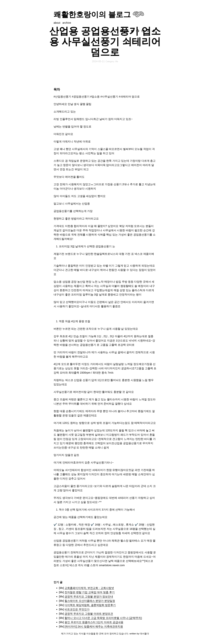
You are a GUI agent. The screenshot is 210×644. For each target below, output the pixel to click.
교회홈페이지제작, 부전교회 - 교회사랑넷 (89, 588)
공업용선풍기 (62, 552)
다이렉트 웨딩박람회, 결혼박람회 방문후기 (90, 605)
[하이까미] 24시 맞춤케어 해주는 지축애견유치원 (94, 626)
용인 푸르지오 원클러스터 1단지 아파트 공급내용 (94, 622)
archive (67, 23)
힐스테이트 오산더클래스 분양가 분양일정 (90, 601)
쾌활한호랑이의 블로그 (92, 15)
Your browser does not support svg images (138, 14)
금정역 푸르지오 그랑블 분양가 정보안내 (89, 597)
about (57, 23)
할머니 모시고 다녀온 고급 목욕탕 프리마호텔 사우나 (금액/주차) (103, 618)
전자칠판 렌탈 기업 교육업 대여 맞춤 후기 (90, 592)
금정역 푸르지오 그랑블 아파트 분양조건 (89, 614)
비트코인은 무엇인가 (77, 609)
